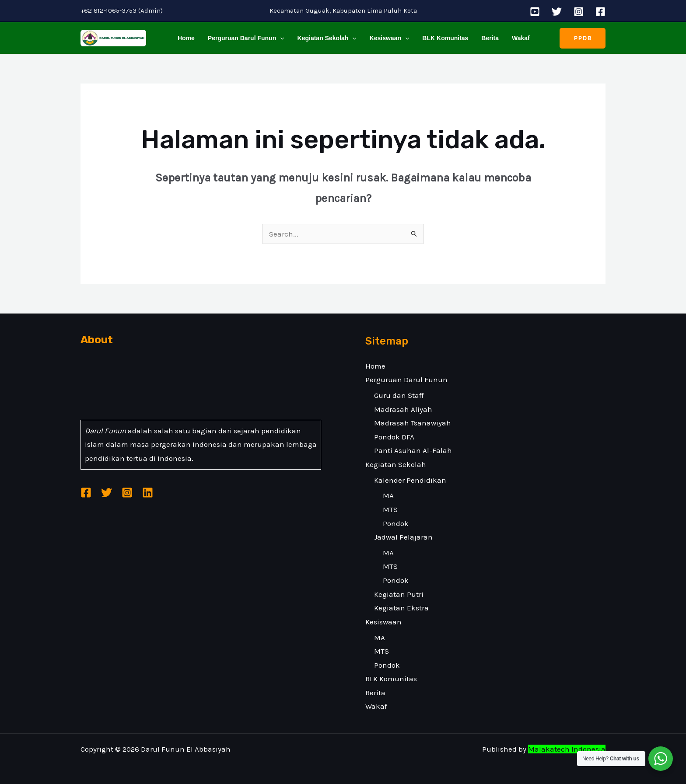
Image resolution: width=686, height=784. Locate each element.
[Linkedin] (148, 493)
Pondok (396, 523)
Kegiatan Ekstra (401, 608)
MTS (390, 509)
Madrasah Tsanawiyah (413, 423)
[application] (279, 38)
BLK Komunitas (442, 38)
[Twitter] (557, 12)
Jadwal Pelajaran (403, 537)
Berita (486, 38)
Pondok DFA (394, 437)
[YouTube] (535, 12)
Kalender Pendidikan (410, 480)
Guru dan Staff (399, 395)
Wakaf (515, 38)
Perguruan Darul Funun (245, 38)
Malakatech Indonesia (567, 749)
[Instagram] (579, 12)
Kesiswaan (387, 38)
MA (388, 495)
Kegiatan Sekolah (325, 38)
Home (186, 38)
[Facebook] (600, 12)
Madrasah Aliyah (403, 409)
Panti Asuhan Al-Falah (413, 450)
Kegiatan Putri (399, 594)
